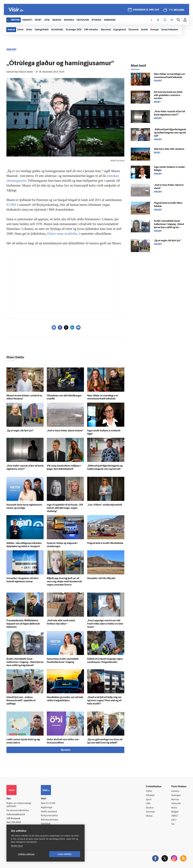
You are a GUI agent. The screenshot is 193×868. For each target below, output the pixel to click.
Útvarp (149, 816)
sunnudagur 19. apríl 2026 (146, 10)
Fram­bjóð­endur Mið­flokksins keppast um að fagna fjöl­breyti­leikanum (23, 624)
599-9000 (16, 822)
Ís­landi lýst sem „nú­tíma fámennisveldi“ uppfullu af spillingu (21, 701)
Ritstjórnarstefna (49, 816)
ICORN (11, 205)
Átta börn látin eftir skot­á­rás (169, 149)
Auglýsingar (47, 808)
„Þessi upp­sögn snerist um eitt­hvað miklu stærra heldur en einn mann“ (105, 624)
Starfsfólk (46, 824)
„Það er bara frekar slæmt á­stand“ (65, 431)
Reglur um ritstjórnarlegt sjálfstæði (19, 805)
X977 (174, 820)
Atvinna (175, 800)
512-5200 (51, 803)
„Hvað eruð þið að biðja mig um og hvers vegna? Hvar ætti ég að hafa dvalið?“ (104, 701)
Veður (174, 808)
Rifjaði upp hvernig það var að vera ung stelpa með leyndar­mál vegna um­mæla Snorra (64, 582)
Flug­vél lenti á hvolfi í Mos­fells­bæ (105, 543)
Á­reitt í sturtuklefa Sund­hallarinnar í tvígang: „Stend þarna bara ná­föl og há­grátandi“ (25, 662)
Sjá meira (65, 750)
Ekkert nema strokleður (62, 234)
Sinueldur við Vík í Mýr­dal (101, 578)
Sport (149, 800)
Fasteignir (176, 796)
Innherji (175, 791)
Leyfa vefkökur (65, 854)
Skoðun (150, 808)
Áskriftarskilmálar (50, 820)
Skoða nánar (17, 846)
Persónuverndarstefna (18, 811)
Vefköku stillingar (26, 854)
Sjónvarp (150, 812)
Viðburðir (176, 804)
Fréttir (149, 791)
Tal (173, 824)
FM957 (175, 816)
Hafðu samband (49, 812)
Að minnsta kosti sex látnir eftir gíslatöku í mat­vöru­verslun (168, 95)
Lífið (148, 804)
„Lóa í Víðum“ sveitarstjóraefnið (105, 505)
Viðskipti (150, 796)
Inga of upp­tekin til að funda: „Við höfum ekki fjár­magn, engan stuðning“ (65, 508)
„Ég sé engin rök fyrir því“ (20, 431)
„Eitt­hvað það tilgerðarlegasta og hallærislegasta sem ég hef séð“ (170, 133)
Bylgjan (175, 812)
